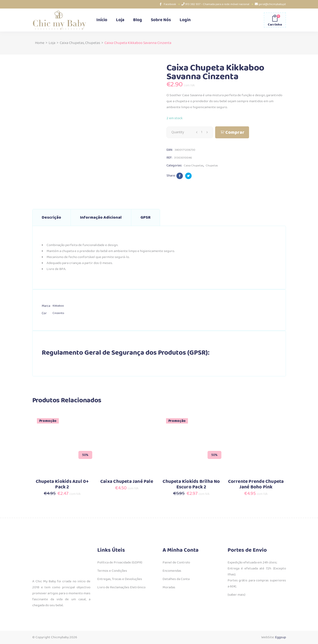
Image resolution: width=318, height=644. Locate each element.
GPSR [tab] (146, 218)
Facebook (170, 4)
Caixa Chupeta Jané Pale (127, 482)
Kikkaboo (58, 306)
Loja (52, 43)
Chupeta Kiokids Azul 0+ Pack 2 (62, 484)
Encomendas (172, 571)
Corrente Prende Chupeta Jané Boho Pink (256, 484)
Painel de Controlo (176, 563)
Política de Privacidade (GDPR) (120, 563)
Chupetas (93, 43)
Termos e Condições (112, 571)
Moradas (169, 587)
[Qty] (202, 132)
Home (40, 43)
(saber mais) (236, 595)
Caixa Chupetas (72, 43)
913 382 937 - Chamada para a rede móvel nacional (217, 4)
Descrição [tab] (51, 218)
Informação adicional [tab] (101, 218)
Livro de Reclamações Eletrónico (121, 587)
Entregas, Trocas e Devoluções (120, 579)
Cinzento (58, 313)
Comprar (235, 132)
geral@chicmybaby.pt (272, 4)
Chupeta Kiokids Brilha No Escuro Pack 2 (191, 484)
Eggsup (281, 637)
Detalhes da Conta (176, 579)
